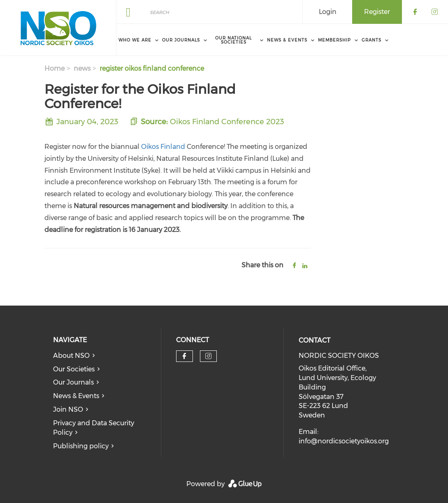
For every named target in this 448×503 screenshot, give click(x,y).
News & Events (76, 396)
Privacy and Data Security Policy (94, 428)
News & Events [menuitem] (287, 40)
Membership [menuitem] (334, 40)
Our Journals (73, 382)
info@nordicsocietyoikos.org (344, 441)
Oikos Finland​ (163, 147)
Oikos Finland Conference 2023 (227, 122)
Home (55, 68)
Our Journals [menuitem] (181, 40)
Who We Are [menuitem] (135, 40)
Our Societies (74, 369)
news (82, 68)
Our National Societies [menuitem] (233, 40)
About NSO (71, 356)
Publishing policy (81, 446)
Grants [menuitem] (371, 40)
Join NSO (68, 409)
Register (377, 12)
